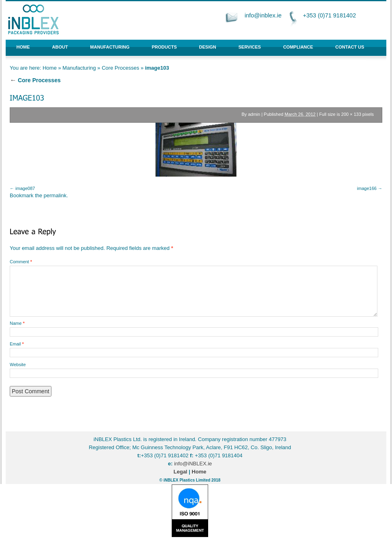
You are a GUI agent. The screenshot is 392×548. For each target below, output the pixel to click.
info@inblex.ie (263, 15)
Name (17, 323)
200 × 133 (351, 114)
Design (208, 47)
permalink (55, 195)
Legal (181, 472)
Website (18, 365)
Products (164, 47)
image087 (25, 188)
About (60, 47)
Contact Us (350, 47)
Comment (21, 262)
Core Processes (120, 68)
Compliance (298, 47)
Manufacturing (110, 47)
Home (23, 47)
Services (250, 47)
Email (17, 344)
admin (254, 114)
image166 (367, 188)
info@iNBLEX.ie (193, 464)
